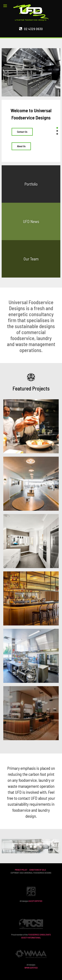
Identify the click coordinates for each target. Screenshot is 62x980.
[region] (31, 846)
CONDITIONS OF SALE (38, 870)
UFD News (31, 221)
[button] (6, 6)
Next (54, 846)
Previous (8, 846)
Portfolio (31, 184)
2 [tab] (31, 847)
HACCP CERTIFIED (35, 901)
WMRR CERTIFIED (31, 968)
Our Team (31, 259)
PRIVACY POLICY (21, 870)
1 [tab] (27, 847)
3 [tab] (35, 847)
